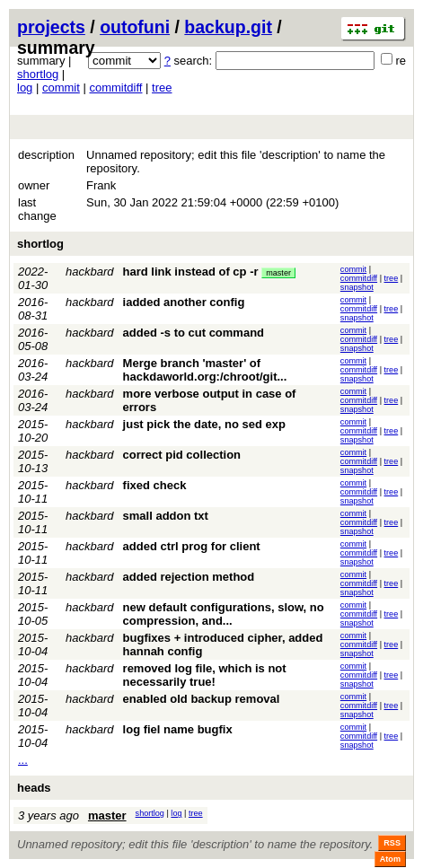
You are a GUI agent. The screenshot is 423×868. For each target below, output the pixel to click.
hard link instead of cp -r (191, 272)
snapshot (357, 287)
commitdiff (115, 88)
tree (162, 88)
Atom (390, 859)
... (23, 760)
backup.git (228, 27)
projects (51, 27)
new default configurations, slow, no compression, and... (224, 614)
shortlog (38, 74)
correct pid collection (182, 455)
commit (61, 88)
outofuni (135, 27)
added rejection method (189, 577)
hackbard (89, 272)
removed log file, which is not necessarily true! (205, 675)
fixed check (155, 485)
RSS (392, 843)
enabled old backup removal (202, 699)
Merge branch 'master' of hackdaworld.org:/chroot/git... (205, 370)
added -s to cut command (194, 333)
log (25, 88)
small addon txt (166, 516)
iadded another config (184, 302)
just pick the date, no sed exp (204, 424)
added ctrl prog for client (192, 546)
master (278, 273)
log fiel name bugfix (178, 729)
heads (34, 788)
